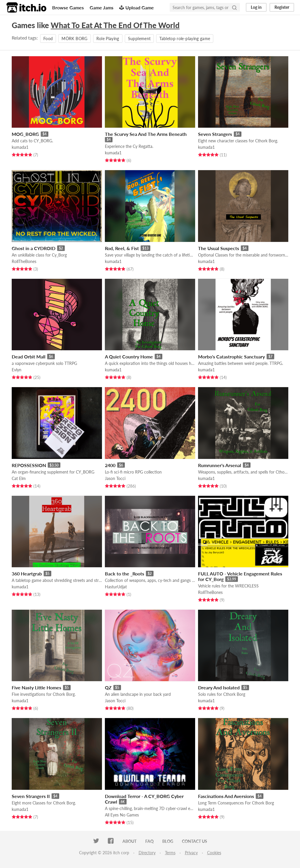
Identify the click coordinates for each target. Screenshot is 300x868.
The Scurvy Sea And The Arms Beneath (146, 134)
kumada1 (20, 147)
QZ (108, 687)
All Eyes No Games (122, 815)
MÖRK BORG (74, 39)
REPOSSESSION (29, 465)
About (129, 841)
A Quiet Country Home (129, 357)
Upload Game (137, 7)
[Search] (234, 7)
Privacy (191, 853)
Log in (256, 7)
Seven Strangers (215, 134)
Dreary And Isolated (219, 687)
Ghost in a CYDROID (34, 248)
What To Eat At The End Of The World (115, 25)
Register (282, 7)
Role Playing (108, 39)
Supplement (139, 39)
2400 (110, 465)
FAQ (149, 841)
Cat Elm (19, 478)
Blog (168, 841)
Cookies (214, 853)
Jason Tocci (115, 478)
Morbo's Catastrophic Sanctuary (231, 357)
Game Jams (102, 7)
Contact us (195, 841)
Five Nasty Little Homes (36, 687)
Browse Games (68, 7)
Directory (147, 853)
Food (48, 39)
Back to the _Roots (125, 574)
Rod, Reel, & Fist (122, 248)
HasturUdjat (116, 587)
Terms (170, 853)
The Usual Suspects (219, 248)
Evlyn (17, 370)
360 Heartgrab (27, 574)
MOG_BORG (25, 134)
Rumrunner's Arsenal (220, 465)
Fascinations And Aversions (226, 796)
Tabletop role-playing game (185, 39)
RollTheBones (24, 261)
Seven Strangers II (31, 796)
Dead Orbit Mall (29, 357)
